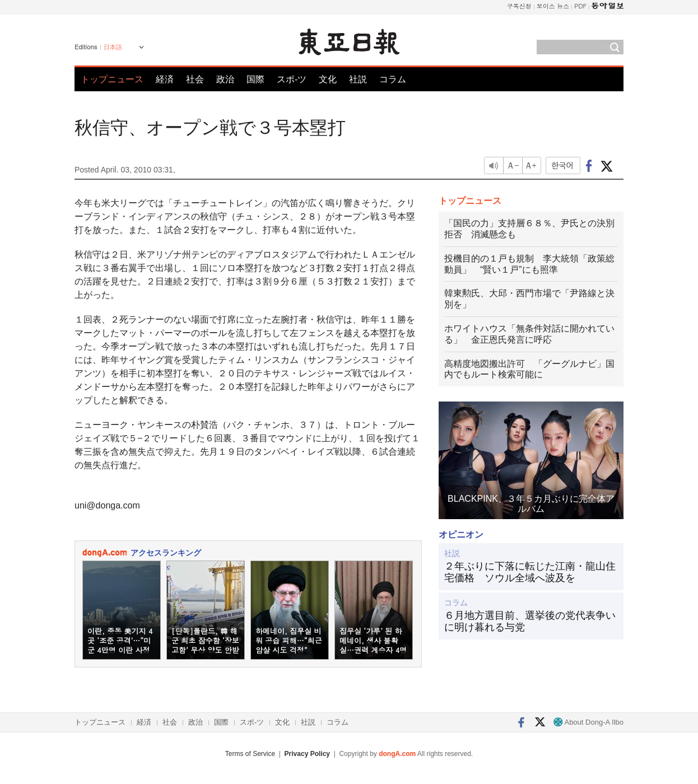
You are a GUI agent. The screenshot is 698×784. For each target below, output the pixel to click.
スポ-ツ (292, 79)
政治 (225, 79)
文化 (328, 79)
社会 (195, 79)
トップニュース (112, 79)
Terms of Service (250, 754)
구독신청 (519, 6)
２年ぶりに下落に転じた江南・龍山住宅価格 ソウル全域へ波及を (530, 572)
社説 (358, 79)
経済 (165, 79)
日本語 (113, 47)
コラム (393, 79)
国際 (255, 79)
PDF (580, 6)
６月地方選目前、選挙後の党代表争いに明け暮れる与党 (530, 622)
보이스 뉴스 (553, 6)
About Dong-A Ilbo (588, 722)
